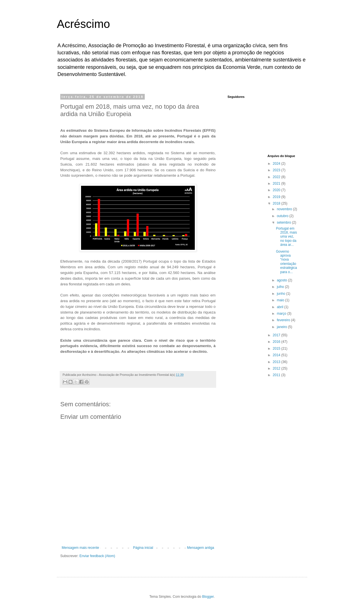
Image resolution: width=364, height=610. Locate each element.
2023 (277, 170)
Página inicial (143, 548)
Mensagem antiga (201, 548)
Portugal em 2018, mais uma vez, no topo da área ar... (286, 237)
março (282, 314)
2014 (277, 355)
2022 (277, 177)
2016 (277, 342)
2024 (277, 164)
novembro (285, 209)
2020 (277, 190)
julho (281, 287)
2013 (277, 362)
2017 (277, 335)
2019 (277, 197)
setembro (284, 222)
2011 (277, 375)
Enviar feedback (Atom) (97, 556)
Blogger (208, 597)
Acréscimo (83, 24)
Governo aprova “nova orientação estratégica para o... (286, 262)
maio (281, 300)
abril (280, 307)
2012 (277, 368)
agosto (282, 280)
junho (281, 294)
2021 (277, 184)
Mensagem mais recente (80, 548)
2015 (277, 349)
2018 (277, 203)
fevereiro (284, 320)
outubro (283, 216)
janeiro (282, 327)
